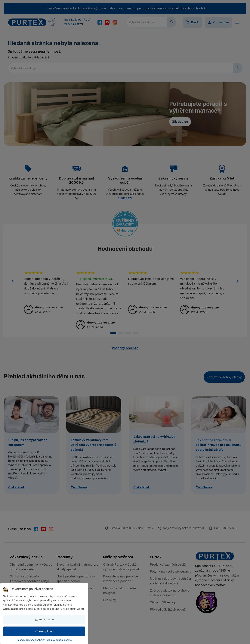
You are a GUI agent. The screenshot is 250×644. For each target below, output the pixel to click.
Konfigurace (44, 619)
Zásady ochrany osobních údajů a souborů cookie (44, 640)
